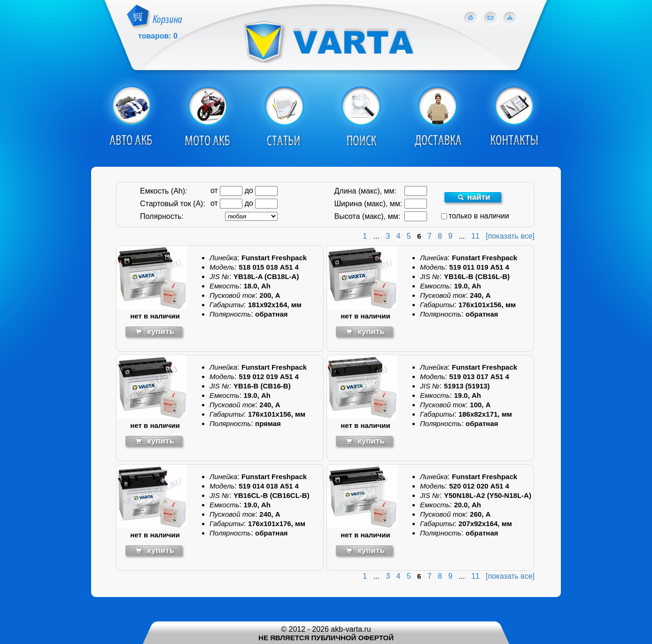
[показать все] (510, 236)
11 (475, 236)
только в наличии (475, 216)
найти (474, 197)
